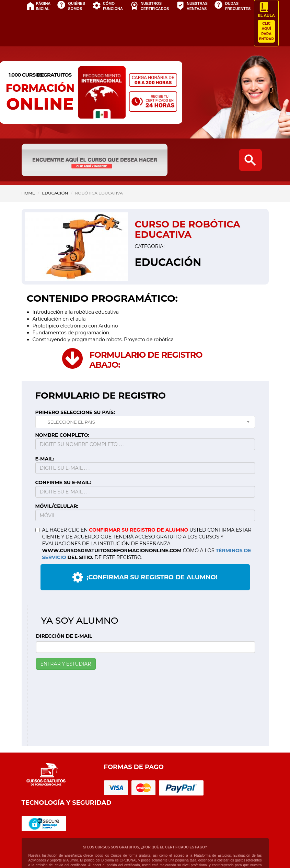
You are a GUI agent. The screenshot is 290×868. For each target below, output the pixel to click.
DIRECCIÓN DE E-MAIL (64, 636)
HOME (28, 193)
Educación (55, 193)
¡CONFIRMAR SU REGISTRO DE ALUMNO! (145, 577)
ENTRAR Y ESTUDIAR (66, 664)
